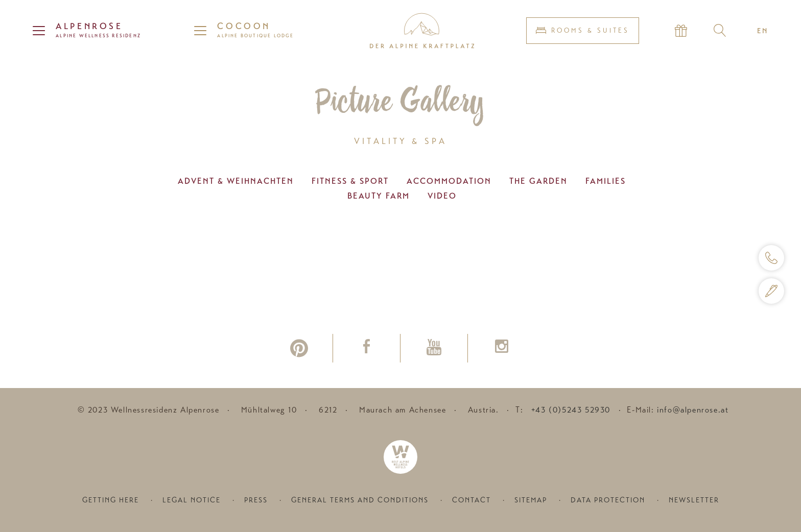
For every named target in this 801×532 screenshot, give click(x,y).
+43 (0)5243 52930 (571, 410)
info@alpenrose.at (693, 410)
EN (763, 31)
